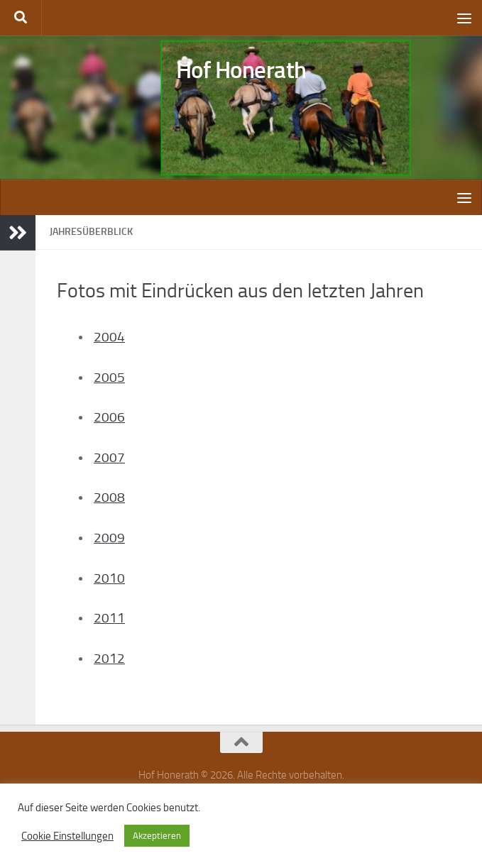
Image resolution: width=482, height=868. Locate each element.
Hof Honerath (241, 71)
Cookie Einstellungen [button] (67, 836)
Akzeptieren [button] (157, 836)
